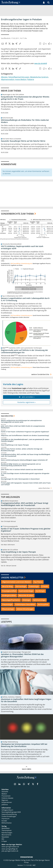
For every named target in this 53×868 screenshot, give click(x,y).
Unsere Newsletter (12, 577)
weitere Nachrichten (45, 488)
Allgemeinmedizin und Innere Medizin (16, 582)
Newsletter (5, 837)
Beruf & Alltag (7, 586)
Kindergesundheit (9, 595)
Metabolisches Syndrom (39, 77)
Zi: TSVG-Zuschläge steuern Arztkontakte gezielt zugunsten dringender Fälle (25, 474)
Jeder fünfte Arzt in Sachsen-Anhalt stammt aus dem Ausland (22, 470)
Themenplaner (7, 830)
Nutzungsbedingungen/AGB (11, 812)
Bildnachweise (7, 823)
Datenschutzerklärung (9, 814)
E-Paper (4, 841)
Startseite (5, 791)
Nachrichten (7, 416)
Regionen (5, 800)
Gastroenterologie (26, 591)
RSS (3, 839)
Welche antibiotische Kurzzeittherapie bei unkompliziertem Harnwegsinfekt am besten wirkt (21, 421)
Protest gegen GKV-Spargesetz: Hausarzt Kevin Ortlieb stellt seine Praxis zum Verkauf (26, 484)
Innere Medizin (21, 79)
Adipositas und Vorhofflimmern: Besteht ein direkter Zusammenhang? (25, 436)
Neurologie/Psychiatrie (11, 600)
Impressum (5, 818)
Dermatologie (21, 586)
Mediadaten (6, 828)
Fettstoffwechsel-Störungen (19, 77)
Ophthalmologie (39, 600)
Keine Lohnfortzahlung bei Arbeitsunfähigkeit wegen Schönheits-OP (24, 460)
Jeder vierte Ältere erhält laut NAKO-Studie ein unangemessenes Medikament (23, 427)
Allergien (4, 77)
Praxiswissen (6, 796)
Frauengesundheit (9, 591)
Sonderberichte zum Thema (17, 214)
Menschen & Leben (26, 595)
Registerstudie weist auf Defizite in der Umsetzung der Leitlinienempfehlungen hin (24, 351)
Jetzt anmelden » (26, 397)
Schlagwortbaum (7, 810)
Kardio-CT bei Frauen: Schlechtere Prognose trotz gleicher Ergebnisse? (25, 432)
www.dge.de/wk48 (41, 63)
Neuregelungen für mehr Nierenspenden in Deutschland (20, 479)
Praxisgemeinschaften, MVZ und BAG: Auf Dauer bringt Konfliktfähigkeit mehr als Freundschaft (26, 455)
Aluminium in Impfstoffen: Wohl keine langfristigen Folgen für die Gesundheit (26, 700)
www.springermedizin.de (10, 847)
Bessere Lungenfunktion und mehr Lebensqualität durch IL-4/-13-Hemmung (25, 299)
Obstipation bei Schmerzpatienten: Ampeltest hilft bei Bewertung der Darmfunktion (24, 745)
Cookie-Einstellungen (9, 816)
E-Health (45, 586)
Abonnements (6, 835)
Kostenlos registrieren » (26, 402)
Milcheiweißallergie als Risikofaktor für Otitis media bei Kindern (25, 121)
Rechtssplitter (43, 604)
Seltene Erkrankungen (25, 609)
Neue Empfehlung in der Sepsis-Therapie (15, 445)
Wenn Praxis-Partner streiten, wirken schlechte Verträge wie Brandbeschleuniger (22, 450)
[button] (51, 3)
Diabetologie (34, 586)
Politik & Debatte (7, 798)
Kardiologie (40, 591)
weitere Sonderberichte (42, 374)
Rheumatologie (8, 609)
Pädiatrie (31, 79)
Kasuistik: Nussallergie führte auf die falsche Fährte (23, 141)
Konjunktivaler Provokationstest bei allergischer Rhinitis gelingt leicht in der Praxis (25, 98)
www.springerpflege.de (10, 849)
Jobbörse (5, 804)
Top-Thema (38, 582)
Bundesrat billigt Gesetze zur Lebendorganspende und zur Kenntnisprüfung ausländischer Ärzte (21, 465)
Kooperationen (7, 802)
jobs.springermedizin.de (10, 851)
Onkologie (26, 600)
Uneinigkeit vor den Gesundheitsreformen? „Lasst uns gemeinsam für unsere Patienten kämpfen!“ (25, 440)
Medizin (4, 794)
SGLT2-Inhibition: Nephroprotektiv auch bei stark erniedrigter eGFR (22, 247)
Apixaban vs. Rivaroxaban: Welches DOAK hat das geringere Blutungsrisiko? (22, 655)
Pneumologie (7, 604)
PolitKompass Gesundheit (25, 604)
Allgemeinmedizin (8, 79)
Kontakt (4, 821)
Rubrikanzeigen (7, 833)
